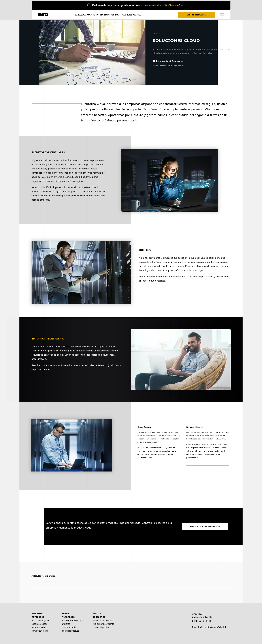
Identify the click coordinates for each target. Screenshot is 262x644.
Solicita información (196, 15)
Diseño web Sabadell (217, 627)
